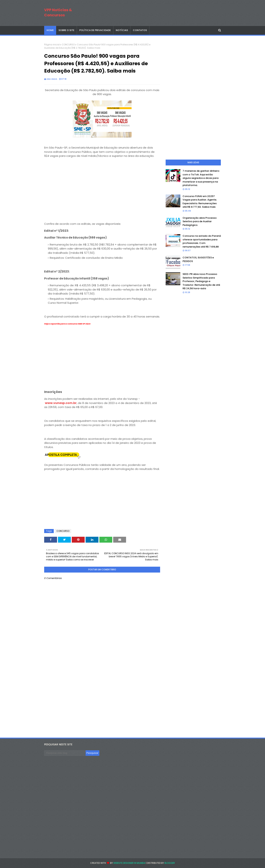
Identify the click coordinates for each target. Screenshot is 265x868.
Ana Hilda (52, 79)
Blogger (170, 863)
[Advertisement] (102, 193)
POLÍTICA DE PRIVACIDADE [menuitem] (95, 30)
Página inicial (52, 45)
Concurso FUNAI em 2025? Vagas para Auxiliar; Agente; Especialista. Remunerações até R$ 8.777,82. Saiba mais (200, 202)
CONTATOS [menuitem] (140, 30)
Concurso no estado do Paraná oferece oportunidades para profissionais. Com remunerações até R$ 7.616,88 (202, 241)
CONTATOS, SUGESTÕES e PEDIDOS (198, 259)
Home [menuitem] (50, 30)
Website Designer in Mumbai (129, 863)
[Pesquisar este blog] (65, 753)
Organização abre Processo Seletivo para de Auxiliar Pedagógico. (200, 221)
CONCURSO (68, 45)
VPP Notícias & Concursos (58, 12)
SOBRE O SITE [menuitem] (66, 30)
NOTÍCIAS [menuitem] (122, 30)
